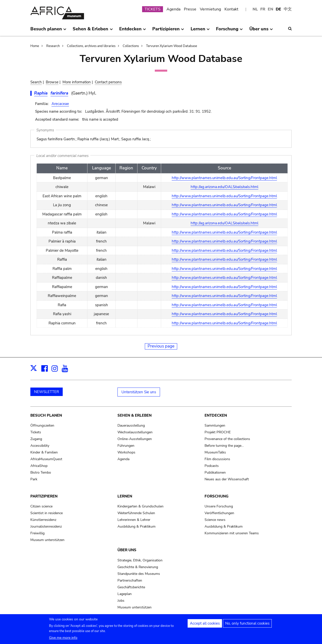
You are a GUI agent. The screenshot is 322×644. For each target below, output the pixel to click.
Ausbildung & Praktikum (136, 526)
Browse (52, 82)
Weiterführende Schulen (136, 513)
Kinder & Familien (44, 452)
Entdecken (216, 415)
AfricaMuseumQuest (46, 459)
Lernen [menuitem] (200, 31)
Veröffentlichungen (219, 513)
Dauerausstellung (131, 425)
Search (36, 82)
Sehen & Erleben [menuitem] (93, 31)
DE (278, 9)
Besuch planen (46, 415)
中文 (288, 9)
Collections (131, 46)
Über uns (127, 550)
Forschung (216, 496)
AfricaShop (39, 466)
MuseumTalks (215, 452)
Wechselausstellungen (135, 432)
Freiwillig (37, 533)
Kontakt (231, 9)
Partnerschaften (130, 580)
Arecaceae (60, 104)
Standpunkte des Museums (139, 574)
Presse (190, 9)
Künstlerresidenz (43, 520)
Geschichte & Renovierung (138, 567)
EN (270, 9)
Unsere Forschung (219, 506)
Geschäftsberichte (131, 587)
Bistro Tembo (41, 472)
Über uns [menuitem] (261, 31)
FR (263, 9)
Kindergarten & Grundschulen (140, 506)
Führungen (126, 446)
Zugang (36, 439)
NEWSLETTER (47, 392)
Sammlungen (215, 425)
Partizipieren (44, 496)
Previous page (161, 346)
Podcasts (212, 466)
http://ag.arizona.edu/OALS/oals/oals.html (224, 187)
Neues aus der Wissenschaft (227, 479)
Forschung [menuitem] (229, 31)
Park (34, 479)
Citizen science (41, 506)
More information (77, 82)
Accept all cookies (205, 625)
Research (53, 46)
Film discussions (217, 459)
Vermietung (210, 9)
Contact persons (108, 82)
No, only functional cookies (247, 625)
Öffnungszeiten (42, 425)
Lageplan (125, 594)
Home (35, 46)
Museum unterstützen (47, 540)
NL (255, 9)
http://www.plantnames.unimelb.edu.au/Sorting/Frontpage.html (224, 178)
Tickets (36, 432)
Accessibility (40, 446)
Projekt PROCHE (218, 432)
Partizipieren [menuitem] (168, 31)
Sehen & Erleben (134, 415)
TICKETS (153, 9)
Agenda (173, 9)
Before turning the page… (224, 446)
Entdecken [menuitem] (133, 31)
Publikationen (215, 472)
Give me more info (63, 639)
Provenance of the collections (227, 439)
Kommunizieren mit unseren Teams (232, 533)
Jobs (121, 601)
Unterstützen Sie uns (139, 392)
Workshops (126, 452)
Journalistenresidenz (46, 526)
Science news (215, 520)
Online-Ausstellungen (135, 439)
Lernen (125, 496)
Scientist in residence (47, 513)
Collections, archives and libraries (91, 46)
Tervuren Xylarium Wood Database (172, 46)
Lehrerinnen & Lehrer (134, 520)
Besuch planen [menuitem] (48, 31)
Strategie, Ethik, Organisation (140, 560)
